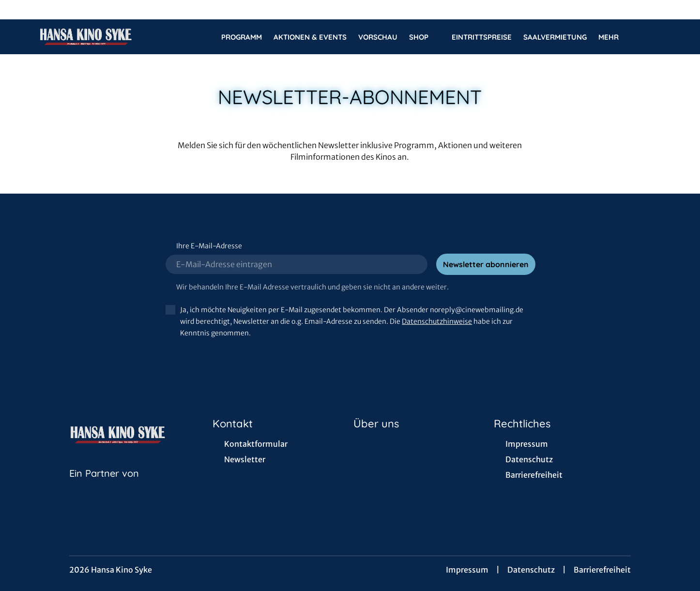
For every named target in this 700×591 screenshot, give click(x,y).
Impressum (467, 570)
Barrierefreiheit (602, 570)
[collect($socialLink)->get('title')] (17, 10)
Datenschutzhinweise (437, 321)
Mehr (614, 37)
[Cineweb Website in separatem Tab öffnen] (104, 485)
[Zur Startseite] (107, 37)
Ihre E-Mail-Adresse (209, 246)
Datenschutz (531, 570)
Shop (425, 37)
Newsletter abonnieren (486, 264)
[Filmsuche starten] (652, 37)
